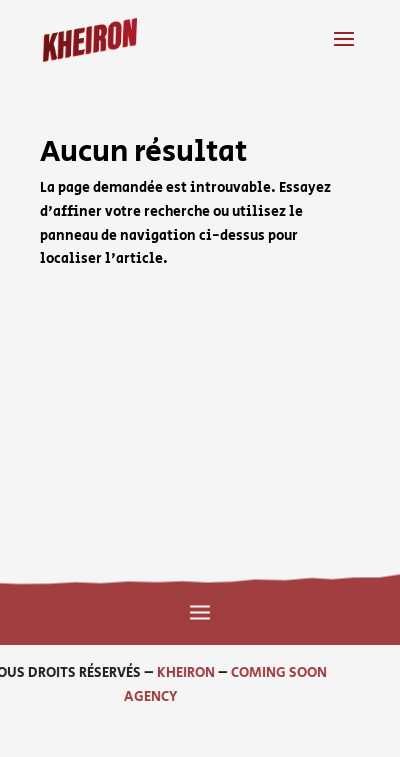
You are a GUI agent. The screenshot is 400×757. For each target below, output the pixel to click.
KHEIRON (146, 673)
